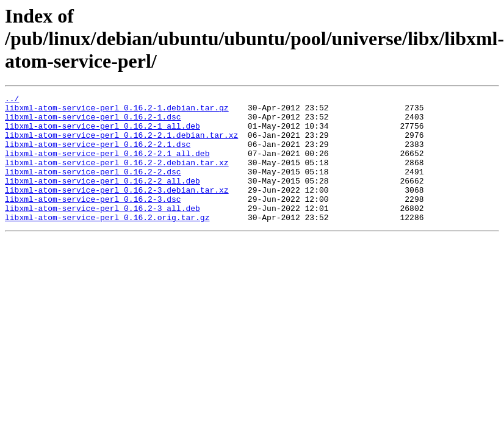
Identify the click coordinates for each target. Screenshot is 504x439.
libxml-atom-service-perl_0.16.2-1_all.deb (103, 133)
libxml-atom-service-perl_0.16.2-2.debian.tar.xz (117, 177)
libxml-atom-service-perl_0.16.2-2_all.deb (103, 199)
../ (12, 100)
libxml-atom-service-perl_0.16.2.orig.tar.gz (107, 243)
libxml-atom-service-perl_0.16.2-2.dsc (93, 188)
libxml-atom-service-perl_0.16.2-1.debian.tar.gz (117, 111)
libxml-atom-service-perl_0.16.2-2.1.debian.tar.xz (121, 144)
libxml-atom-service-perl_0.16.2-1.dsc (93, 122)
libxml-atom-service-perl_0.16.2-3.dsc (93, 221)
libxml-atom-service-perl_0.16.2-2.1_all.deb (107, 166)
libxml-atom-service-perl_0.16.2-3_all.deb (103, 232)
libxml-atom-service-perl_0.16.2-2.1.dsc (98, 155)
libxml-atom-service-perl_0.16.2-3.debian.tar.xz (117, 210)
